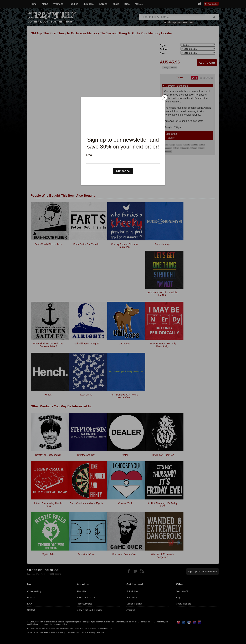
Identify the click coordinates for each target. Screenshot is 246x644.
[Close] (164, 97)
